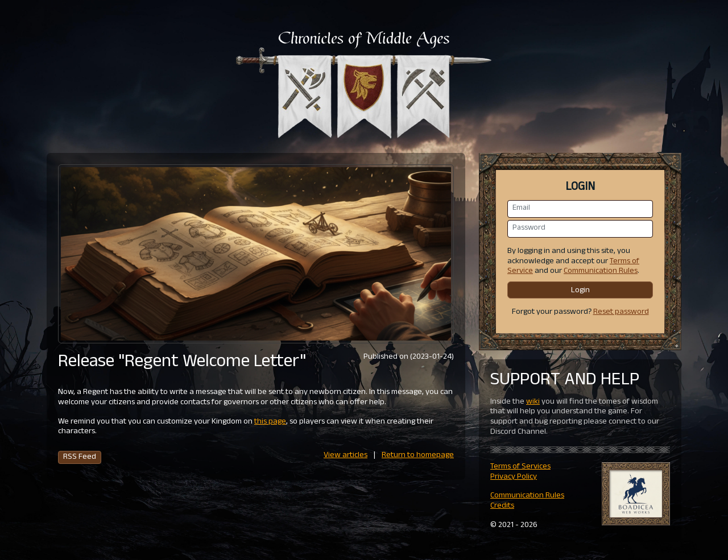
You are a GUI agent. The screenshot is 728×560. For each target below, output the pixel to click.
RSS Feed (80, 458)
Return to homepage (418, 456)
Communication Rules (601, 271)
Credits (502, 506)
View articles (346, 456)
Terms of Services (520, 467)
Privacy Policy (514, 477)
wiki (533, 402)
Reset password (621, 312)
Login (580, 291)
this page (270, 422)
